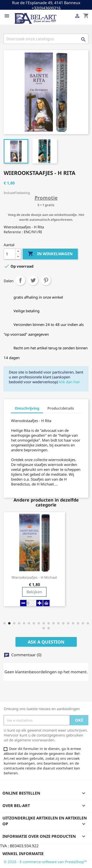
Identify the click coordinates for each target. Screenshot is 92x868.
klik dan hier (70, 382)
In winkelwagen (50, 254)
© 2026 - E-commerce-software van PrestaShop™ (45, 862)
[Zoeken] (46, 39)
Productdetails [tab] (61, 408)
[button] (4, 623)
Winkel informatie (23, 854)
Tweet (33, 280)
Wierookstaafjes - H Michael (34, 577)
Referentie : (13, 232)
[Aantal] (10, 254)
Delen (20, 280)
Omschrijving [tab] (27, 408)
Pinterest (46, 280)
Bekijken (34, 592)
